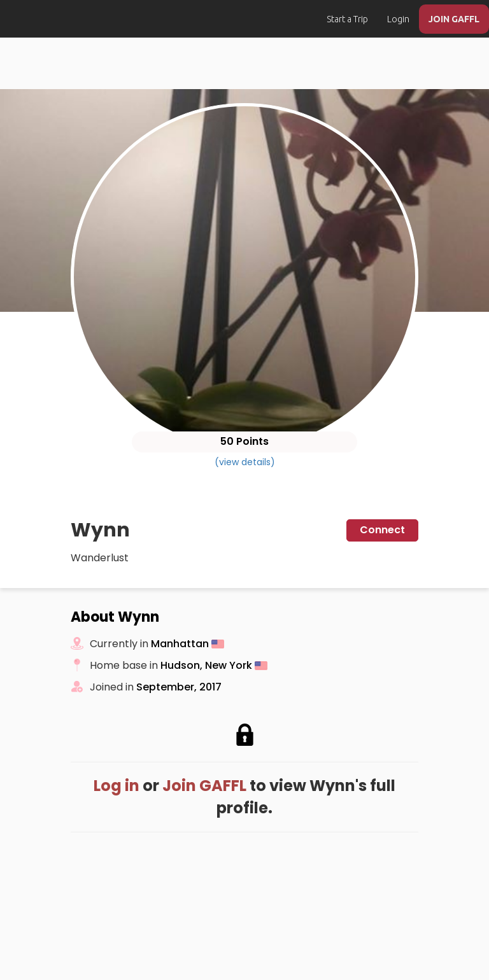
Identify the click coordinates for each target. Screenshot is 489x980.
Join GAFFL (204, 786)
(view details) (245, 462)
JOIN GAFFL (454, 19)
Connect (382, 530)
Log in (117, 786)
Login (398, 19)
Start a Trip (347, 19)
